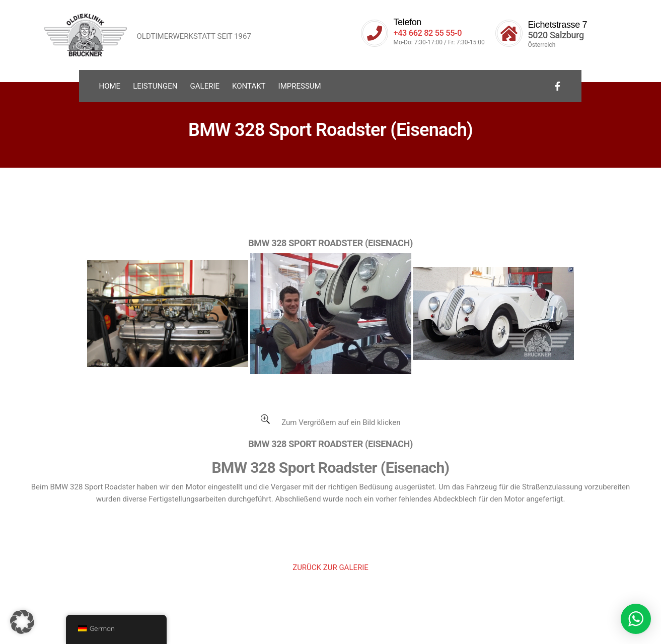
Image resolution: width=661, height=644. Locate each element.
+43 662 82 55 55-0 (431, 32)
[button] (22, 622)
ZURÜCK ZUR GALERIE (330, 567)
